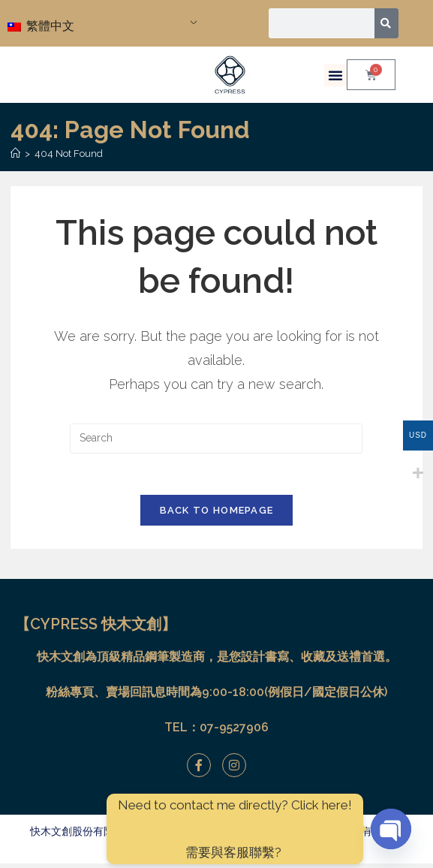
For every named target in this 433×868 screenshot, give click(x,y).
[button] (335, 75)
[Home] (15, 154)
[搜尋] (386, 23)
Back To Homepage (217, 515)
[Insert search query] (216, 439)
